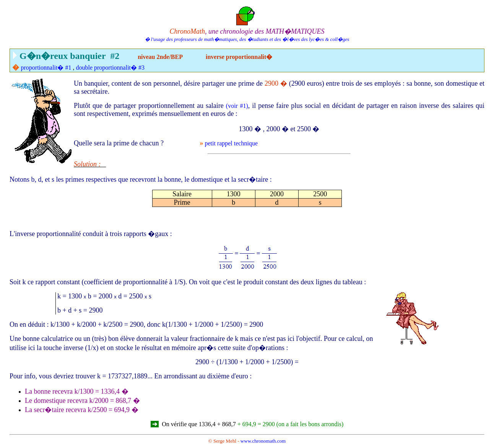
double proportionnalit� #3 (110, 68)
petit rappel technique (231, 143)
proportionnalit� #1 (46, 68)
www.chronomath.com (263, 441)
